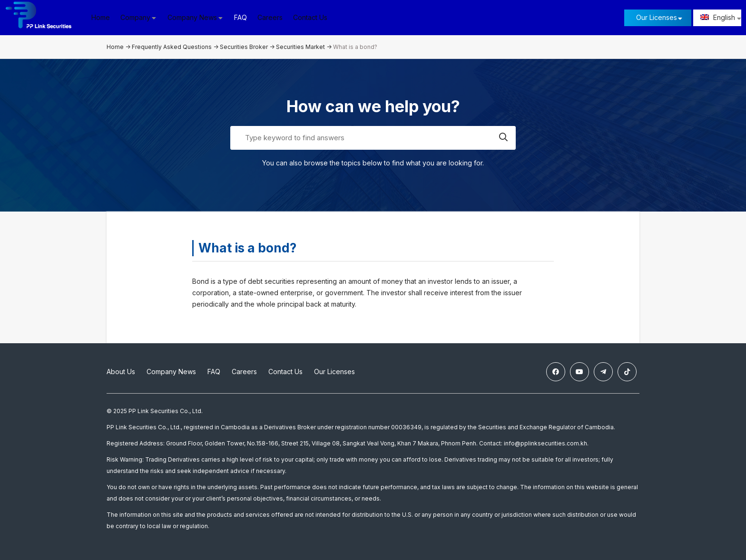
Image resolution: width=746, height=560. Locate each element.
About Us (121, 372)
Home (103, 17)
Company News (171, 372)
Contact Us (313, 17)
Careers (272, 17)
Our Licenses (657, 17)
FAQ (243, 17)
